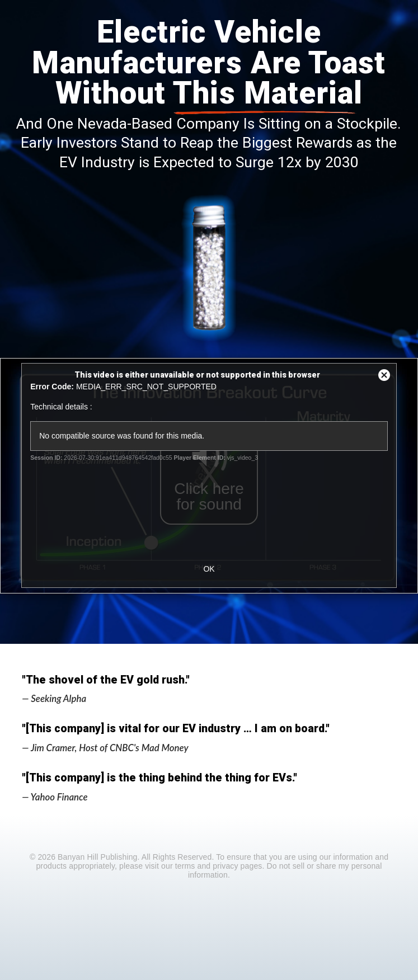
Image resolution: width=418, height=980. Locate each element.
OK (209, 569)
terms (185, 866)
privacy (225, 866)
